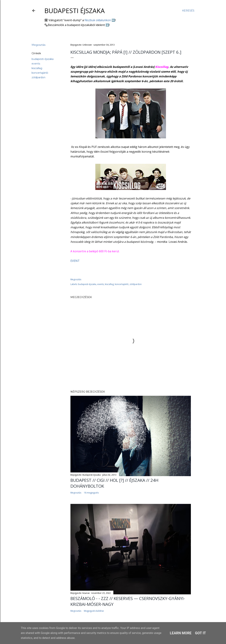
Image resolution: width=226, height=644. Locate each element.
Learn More (181, 633)
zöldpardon (38, 77)
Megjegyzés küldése (94, 611)
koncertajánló (40, 73)
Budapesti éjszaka (75, 11)
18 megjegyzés (91, 493)
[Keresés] (188, 11)
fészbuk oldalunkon (98, 20)
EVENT (75, 261)
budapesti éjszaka (43, 59)
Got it (201, 633)
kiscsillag (37, 68)
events (36, 64)
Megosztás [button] (38, 45)
